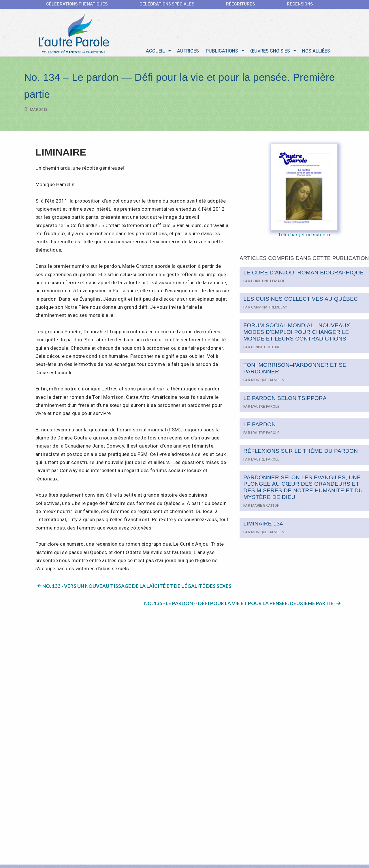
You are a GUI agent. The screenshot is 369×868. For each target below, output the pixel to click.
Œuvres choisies (270, 52)
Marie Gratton (265, 507)
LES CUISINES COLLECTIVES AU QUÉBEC (301, 300)
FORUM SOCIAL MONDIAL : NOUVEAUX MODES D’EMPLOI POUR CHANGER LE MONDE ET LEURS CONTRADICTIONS (297, 333)
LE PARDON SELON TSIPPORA (285, 400)
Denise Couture (266, 348)
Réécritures (240, 4)
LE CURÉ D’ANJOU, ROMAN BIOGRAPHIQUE (304, 274)
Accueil (155, 52)
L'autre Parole (265, 408)
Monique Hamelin (268, 381)
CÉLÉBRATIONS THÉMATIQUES (77, 4)
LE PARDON (259, 426)
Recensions (300, 4)
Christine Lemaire (268, 282)
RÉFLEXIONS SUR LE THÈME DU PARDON (301, 452)
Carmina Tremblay (269, 309)
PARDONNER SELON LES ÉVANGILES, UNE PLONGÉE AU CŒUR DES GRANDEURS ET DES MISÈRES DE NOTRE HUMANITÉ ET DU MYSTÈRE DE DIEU (303, 489)
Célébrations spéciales (167, 4)
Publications (222, 52)
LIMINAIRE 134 (263, 525)
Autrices (188, 52)
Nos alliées (316, 52)
